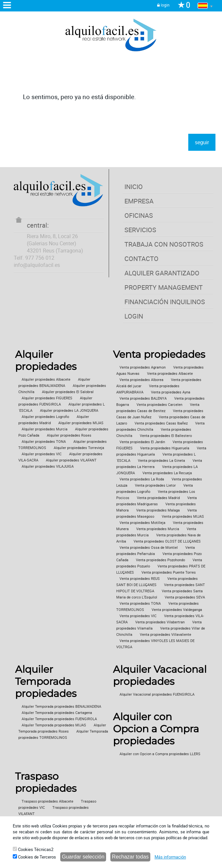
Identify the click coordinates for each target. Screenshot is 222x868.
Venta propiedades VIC (138, 616)
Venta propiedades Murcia (158, 529)
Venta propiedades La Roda (142, 479)
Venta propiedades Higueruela (165, 448)
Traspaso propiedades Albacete (47, 801)
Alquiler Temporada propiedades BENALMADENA (61, 706)
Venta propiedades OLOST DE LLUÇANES (167, 541)
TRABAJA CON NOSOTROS (164, 244)
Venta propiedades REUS (140, 579)
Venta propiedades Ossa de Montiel (149, 547)
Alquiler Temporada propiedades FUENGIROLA (59, 719)
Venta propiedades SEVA (185, 597)
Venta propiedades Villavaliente (166, 634)
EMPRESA (139, 201)
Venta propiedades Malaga (158, 510)
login (163, 5)
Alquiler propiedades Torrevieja (79, 448)
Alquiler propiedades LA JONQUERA (69, 410)
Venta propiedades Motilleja (142, 523)
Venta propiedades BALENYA (143, 398)
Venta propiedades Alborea (141, 380)
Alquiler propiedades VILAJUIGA (48, 466)
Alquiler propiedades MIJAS (81, 423)
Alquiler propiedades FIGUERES (47, 398)
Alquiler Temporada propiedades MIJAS (54, 725)
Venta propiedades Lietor (155, 485)
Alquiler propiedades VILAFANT (71, 460)
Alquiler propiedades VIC (42, 454)
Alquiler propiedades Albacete (46, 379)
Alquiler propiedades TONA (44, 442)
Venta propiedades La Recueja (167, 473)
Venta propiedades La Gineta (161, 460)
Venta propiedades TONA (140, 603)
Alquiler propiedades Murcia (45, 429)
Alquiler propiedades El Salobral (68, 392)
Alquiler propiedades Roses (69, 435)
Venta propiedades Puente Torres (169, 572)
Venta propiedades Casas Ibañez (161, 423)
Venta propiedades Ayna (171, 392)
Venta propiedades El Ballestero (166, 436)
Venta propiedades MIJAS (183, 516)
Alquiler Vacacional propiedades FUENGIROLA (157, 694)
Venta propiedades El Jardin (142, 442)
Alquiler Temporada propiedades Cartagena (57, 713)
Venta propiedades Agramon (143, 367)
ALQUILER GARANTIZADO (162, 273)
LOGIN (134, 316)
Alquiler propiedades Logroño (45, 417)
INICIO (134, 187)
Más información (170, 857)
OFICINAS (139, 215)
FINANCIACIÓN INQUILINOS (165, 302)
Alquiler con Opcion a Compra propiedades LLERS (160, 754)
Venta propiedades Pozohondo (160, 560)
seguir (202, 142)
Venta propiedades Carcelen (159, 405)
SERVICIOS (140, 230)
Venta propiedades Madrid (158, 498)
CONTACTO (141, 259)
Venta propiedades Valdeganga (177, 610)
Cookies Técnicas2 (33, 849)
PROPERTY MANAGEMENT (164, 287)
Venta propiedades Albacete (170, 373)
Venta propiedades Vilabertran (160, 622)
